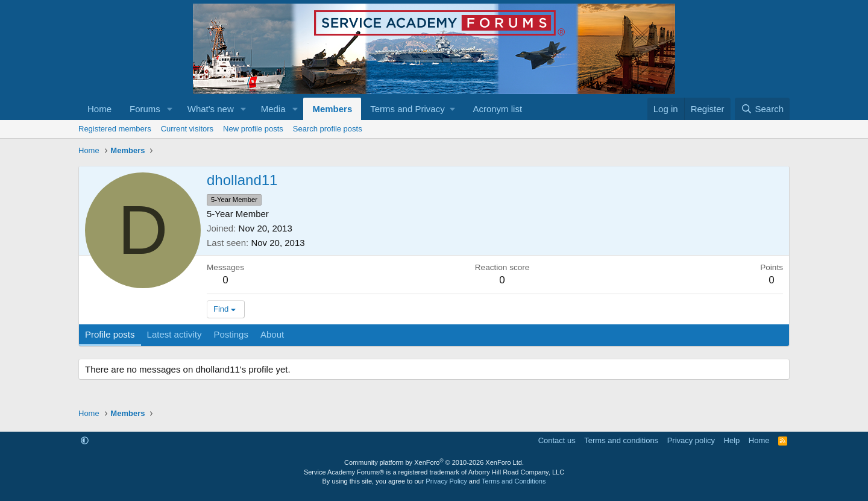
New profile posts (253, 129)
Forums (145, 109)
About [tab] (272, 334)
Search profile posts (328, 129)
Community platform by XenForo (434, 462)
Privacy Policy (446, 481)
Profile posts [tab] (110, 334)
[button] (170, 109)
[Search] (762, 109)
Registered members (115, 129)
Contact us (557, 440)
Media (273, 109)
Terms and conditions (621, 440)
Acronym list (497, 109)
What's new (211, 109)
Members (332, 109)
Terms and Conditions (514, 481)
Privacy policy (691, 440)
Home (99, 109)
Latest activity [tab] (175, 334)
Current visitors (187, 129)
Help (732, 440)
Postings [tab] (231, 334)
